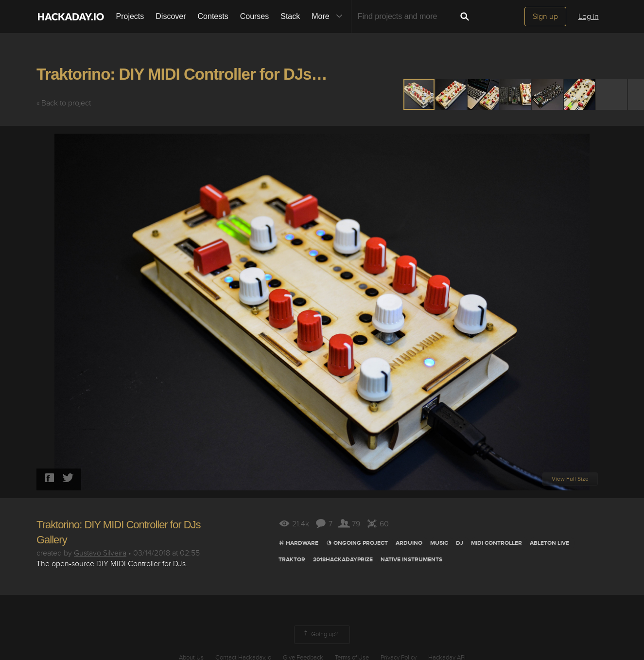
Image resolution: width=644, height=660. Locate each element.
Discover (171, 16)
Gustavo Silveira (100, 553)
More (329, 17)
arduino (409, 543)
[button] (452, 94)
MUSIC (439, 543)
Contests (213, 16)
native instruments (411, 560)
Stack (290, 16)
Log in (589, 17)
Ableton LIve (549, 543)
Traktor (292, 560)
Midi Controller (496, 543)
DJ (460, 543)
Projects (130, 16)
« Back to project (64, 103)
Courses (255, 16)
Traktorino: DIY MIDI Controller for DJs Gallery (201, 74)
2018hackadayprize (343, 560)
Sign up (545, 17)
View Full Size (570, 479)
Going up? (320, 635)
